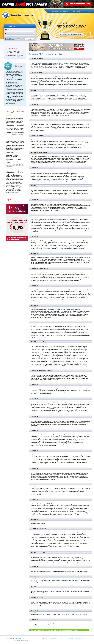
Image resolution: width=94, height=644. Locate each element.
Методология (53, 638)
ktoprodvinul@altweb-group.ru (22, 640)
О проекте (44, 638)
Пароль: (7, 34)
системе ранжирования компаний (14, 56)
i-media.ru (59, 54)
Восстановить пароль (11, 40)
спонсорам (87, 11)
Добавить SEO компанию (71, 34)
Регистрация (8, 38)
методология (65, 11)
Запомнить (22, 39)
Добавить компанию (81, 638)
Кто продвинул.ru (19, 15)
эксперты (76, 11)
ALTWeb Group (10, 52)
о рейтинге (54, 11)
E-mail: (7, 29)
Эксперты (62, 638)
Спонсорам (70, 638)
